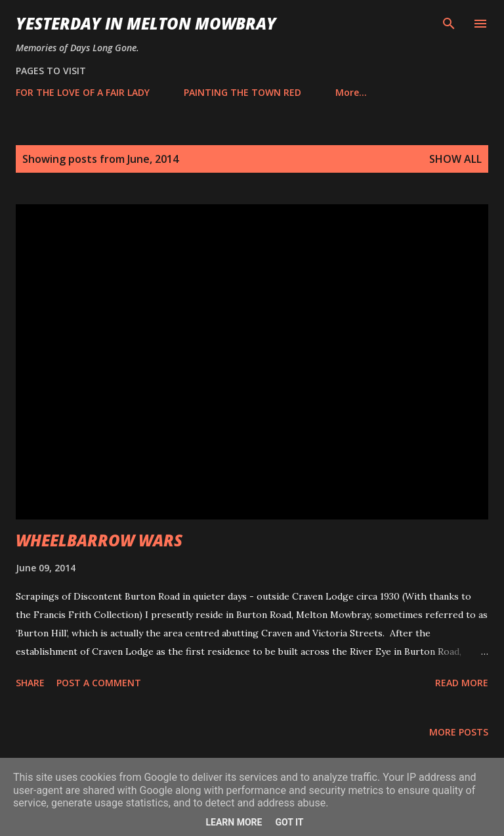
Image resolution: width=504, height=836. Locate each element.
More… (351, 92)
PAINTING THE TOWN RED (242, 92)
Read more (462, 683)
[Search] (449, 24)
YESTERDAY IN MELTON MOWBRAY (146, 23)
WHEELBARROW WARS (99, 540)
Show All (455, 159)
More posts (459, 732)
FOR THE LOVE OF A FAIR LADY (83, 92)
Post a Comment (99, 683)
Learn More (234, 822)
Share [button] (30, 683)
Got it (289, 822)
